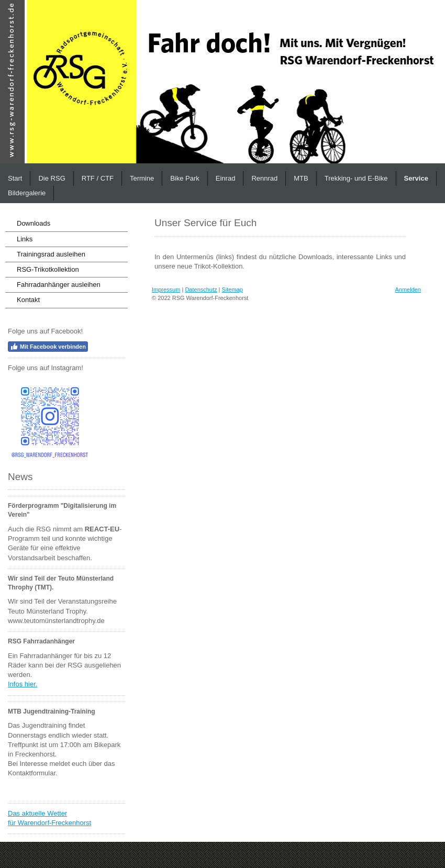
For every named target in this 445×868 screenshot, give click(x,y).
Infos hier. (23, 684)
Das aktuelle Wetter (37, 813)
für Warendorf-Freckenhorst (49, 823)
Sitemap (232, 290)
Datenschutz (201, 290)
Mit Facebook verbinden (48, 347)
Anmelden (408, 290)
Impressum (166, 290)
